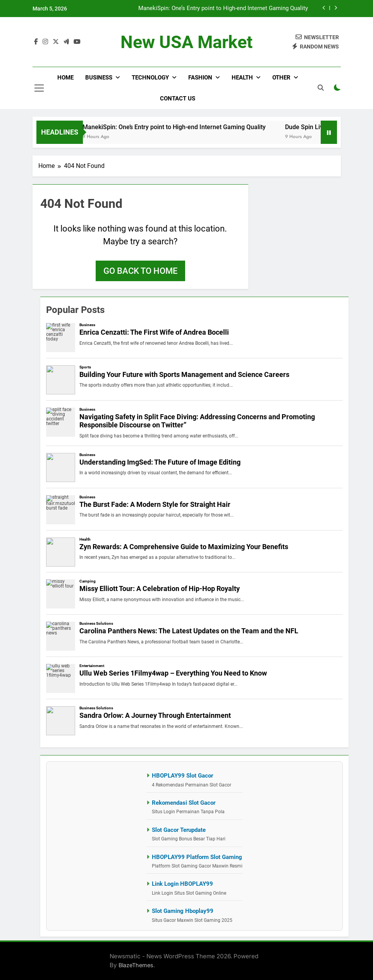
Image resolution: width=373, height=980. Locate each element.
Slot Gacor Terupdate (179, 830)
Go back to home (140, 271)
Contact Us (178, 99)
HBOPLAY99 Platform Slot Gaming (197, 857)
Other (281, 78)
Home (65, 78)
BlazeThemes (136, 965)
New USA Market (186, 42)
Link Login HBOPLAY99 (182, 884)
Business (99, 78)
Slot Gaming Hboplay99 (183, 911)
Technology (150, 78)
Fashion (200, 78)
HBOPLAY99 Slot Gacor (182, 776)
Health (242, 78)
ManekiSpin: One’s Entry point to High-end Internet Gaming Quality (223, 9)
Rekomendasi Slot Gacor (184, 803)
